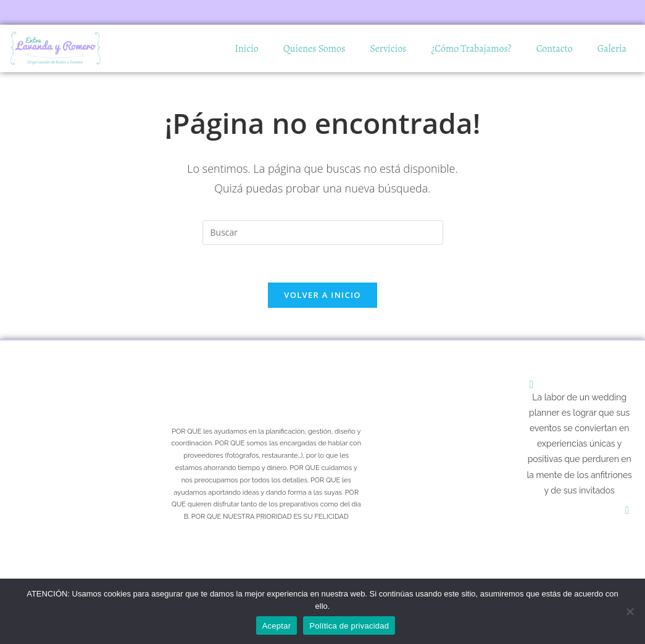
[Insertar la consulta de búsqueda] (323, 233)
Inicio (246, 49)
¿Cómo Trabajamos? (472, 49)
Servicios (389, 49)
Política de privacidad (349, 626)
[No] (630, 611)
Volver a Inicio (322, 295)
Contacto (555, 49)
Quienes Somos (314, 49)
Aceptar (277, 626)
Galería (612, 49)
